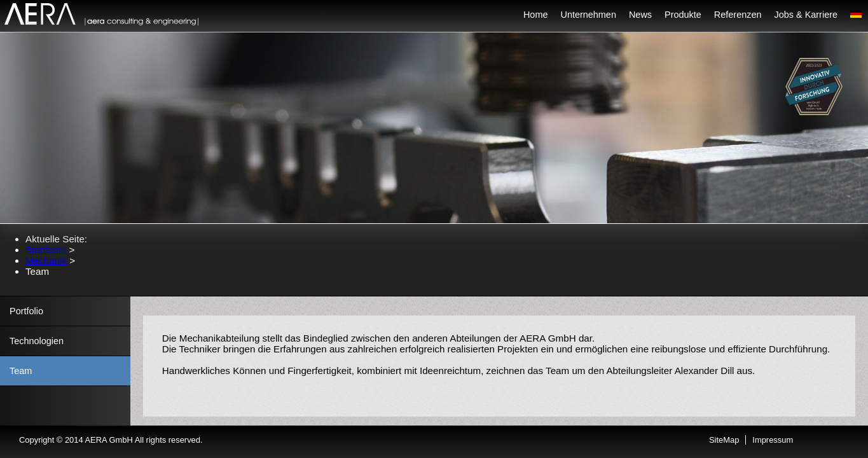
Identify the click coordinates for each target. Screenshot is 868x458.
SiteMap (724, 440)
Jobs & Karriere (806, 15)
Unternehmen (588, 15)
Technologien (37, 341)
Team (21, 371)
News (640, 15)
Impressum (773, 440)
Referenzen (738, 15)
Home (536, 15)
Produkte (683, 15)
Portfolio (26, 311)
